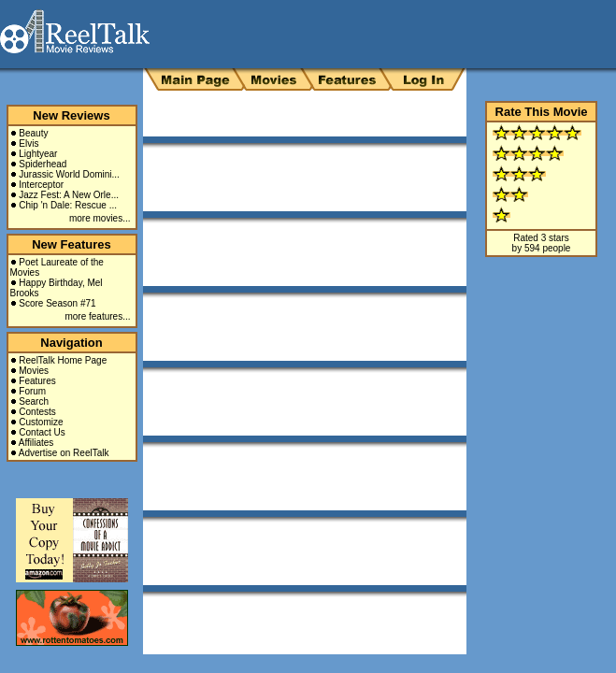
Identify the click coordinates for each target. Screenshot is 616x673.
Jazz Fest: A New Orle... (69, 195)
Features (37, 381)
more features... (97, 316)
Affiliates (36, 443)
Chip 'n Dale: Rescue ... (68, 205)
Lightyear (38, 154)
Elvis (29, 143)
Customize (41, 422)
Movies (34, 371)
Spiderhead (43, 164)
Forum (32, 391)
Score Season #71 (57, 303)
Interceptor (41, 185)
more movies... (100, 218)
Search (34, 401)
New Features (72, 244)
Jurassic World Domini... (69, 174)
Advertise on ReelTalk (64, 453)
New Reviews (71, 115)
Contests (37, 412)
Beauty (33, 133)
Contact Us (42, 432)
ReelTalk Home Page (63, 360)
